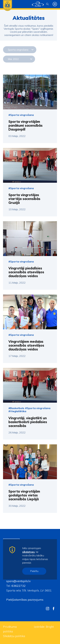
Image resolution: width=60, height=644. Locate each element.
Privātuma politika (10, 629)
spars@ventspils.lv (18, 581)
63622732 (18, 586)
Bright (50, 627)
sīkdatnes (28, 552)
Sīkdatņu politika (14, 636)
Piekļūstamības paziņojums (25, 600)
